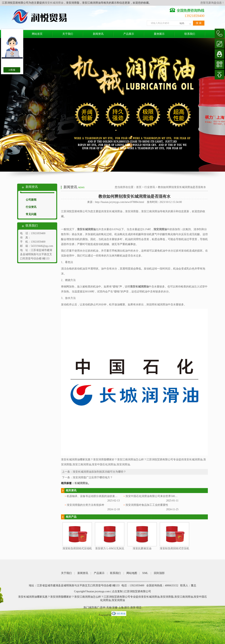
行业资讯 (31, 207)
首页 (139, 187)
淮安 (133, 607)
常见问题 (31, 214)
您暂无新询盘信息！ (212, 3)
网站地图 (132, 573)
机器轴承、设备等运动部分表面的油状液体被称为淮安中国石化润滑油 (108, 496)
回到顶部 (159, 573)
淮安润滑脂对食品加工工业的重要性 (147, 505)
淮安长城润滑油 (54, 3)
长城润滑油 (81, 483)
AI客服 (12, 70)
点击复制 (117, 591)
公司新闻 (31, 200)
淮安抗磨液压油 (142, 548)
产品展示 (129, 34)
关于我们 (68, 34)
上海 (121, 607)
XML (145, 573)
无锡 (109, 607)
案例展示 (159, 34)
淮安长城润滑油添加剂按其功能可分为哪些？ (99, 472)
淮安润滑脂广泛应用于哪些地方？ (93, 477)
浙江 (127, 607)
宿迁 (139, 607)
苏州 (103, 607)
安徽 (115, 607)
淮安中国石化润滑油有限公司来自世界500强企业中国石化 (160, 496)
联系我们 (190, 34)
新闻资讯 (98, 34)
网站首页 (37, 34)
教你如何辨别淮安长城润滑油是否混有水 (182, 187)
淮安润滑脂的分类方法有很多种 (85, 505)
